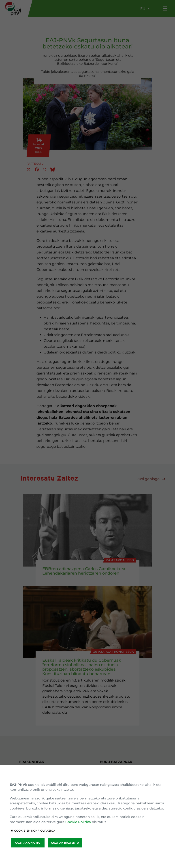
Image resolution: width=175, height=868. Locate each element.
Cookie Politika (78, 822)
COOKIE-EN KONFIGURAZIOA (33, 831)
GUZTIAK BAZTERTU (65, 843)
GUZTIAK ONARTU (28, 843)
